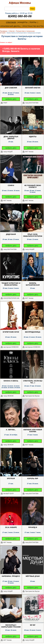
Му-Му (33, 625)
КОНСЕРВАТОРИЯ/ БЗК (11, 298)
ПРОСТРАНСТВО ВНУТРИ (33, 26)
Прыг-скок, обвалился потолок (33, 235)
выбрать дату (11, 99)
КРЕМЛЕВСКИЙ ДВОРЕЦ (11, 26)
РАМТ (5, 103)
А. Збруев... (11, 430)
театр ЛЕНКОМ (8, 396)
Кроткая (11, 478)
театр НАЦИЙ (8, 152)
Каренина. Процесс (11, 576)
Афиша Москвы (20, 3)
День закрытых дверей (11, 138)
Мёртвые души (33, 576)
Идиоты (33, 137)
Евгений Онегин (33, 88)
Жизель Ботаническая (33, 284)
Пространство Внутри (32, 396)
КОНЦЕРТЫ (23, 22)
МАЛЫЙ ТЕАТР (9, 494)
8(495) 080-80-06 (20, 16)
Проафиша (4, 31)
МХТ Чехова (29, 152)
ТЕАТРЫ (33, 22)
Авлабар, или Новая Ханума (33, 431)
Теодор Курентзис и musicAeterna (11, 284)
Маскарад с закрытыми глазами (11, 626)
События (12, 31)
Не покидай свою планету (33, 186)
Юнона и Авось (11, 381)
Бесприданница (33, 332)
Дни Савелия (11, 88)
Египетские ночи (11, 332)
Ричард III (33, 527)
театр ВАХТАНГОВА (32, 103)
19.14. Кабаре (11, 527)
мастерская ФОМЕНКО (11, 347)
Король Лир (33, 478)
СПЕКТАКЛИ (11, 22)
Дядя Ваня (11, 234)
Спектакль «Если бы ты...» (33, 382)
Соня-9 (11, 185)
